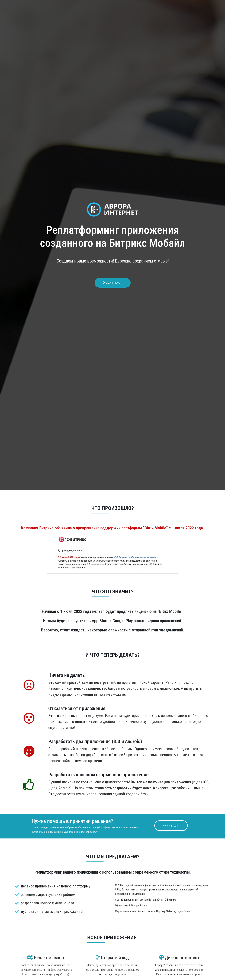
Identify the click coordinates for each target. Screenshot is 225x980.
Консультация (171, 826)
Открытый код (113, 958)
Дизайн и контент (179, 958)
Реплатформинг (46, 958)
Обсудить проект (113, 283)
